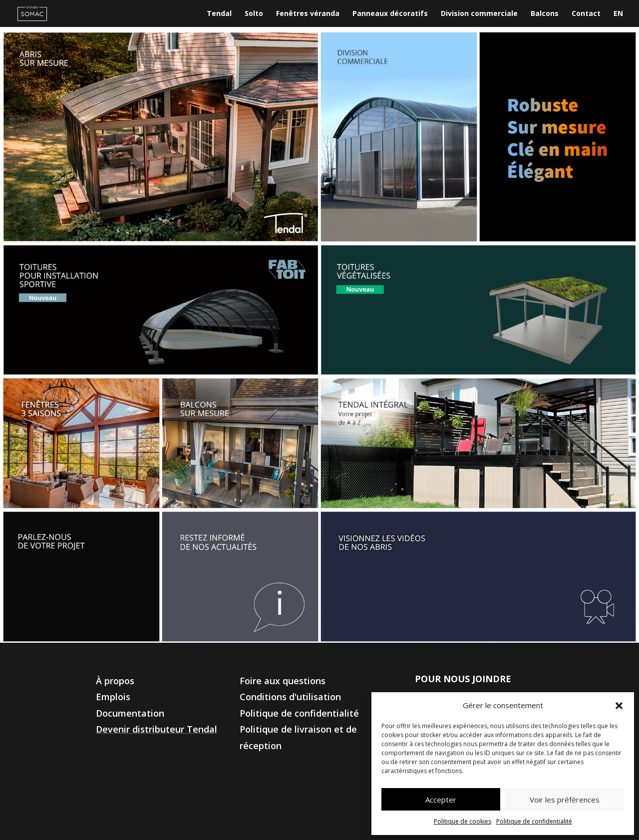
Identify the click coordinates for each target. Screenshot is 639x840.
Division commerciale (479, 14)
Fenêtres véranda (308, 14)
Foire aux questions (283, 681)
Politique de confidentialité (534, 821)
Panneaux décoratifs (390, 14)
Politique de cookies (463, 821)
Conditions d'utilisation (290, 697)
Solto (254, 14)
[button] (619, 706)
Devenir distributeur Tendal (157, 729)
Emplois (113, 697)
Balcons (545, 14)
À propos (115, 681)
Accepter (441, 800)
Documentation (130, 713)
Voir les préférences (565, 800)
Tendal (219, 14)
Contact (586, 14)
